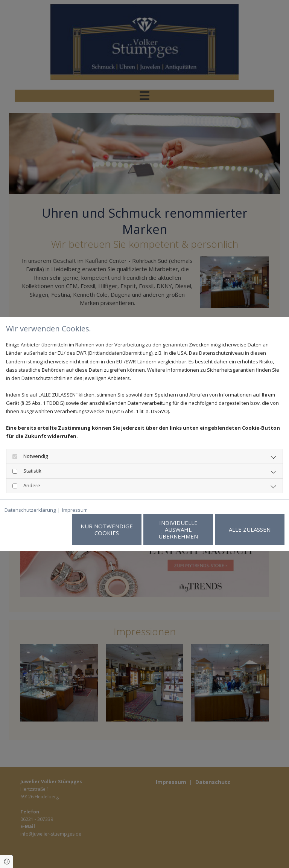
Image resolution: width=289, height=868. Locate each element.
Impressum (75, 510)
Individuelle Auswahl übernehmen (178, 529)
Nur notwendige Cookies (107, 529)
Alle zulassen (250, 529)
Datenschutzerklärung (30, 510)
